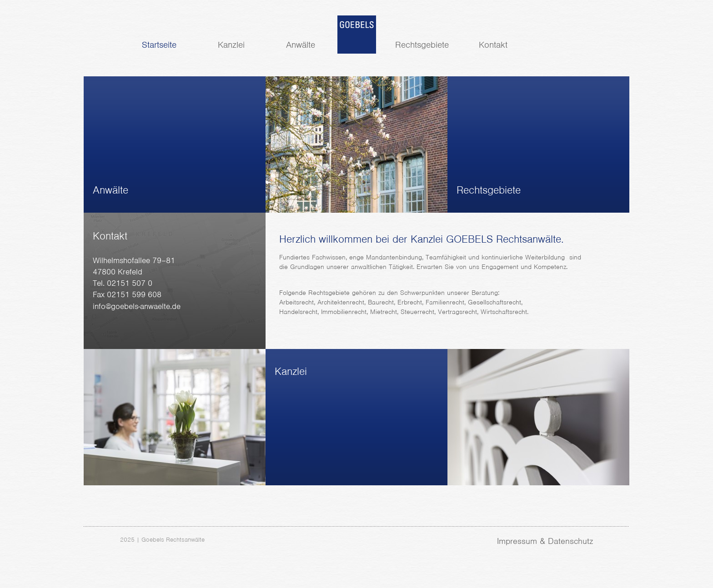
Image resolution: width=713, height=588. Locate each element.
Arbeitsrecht (296, 302)
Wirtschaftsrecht (504, 312)
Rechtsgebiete (422, 45)
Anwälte (301, 45)
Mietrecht (384, 312)
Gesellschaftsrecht (495, 302)
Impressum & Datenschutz (545, 541)
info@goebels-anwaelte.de (137, 306)
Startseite (159, 45)
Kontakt (493, 45)
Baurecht (381, 302)
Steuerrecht (417, 312)
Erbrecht (410, 302)
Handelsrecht (298, 312)
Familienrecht (445, 302)
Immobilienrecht (344, 312)
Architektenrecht (341, 302)
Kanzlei (231, 45)
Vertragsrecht (457, 312)
